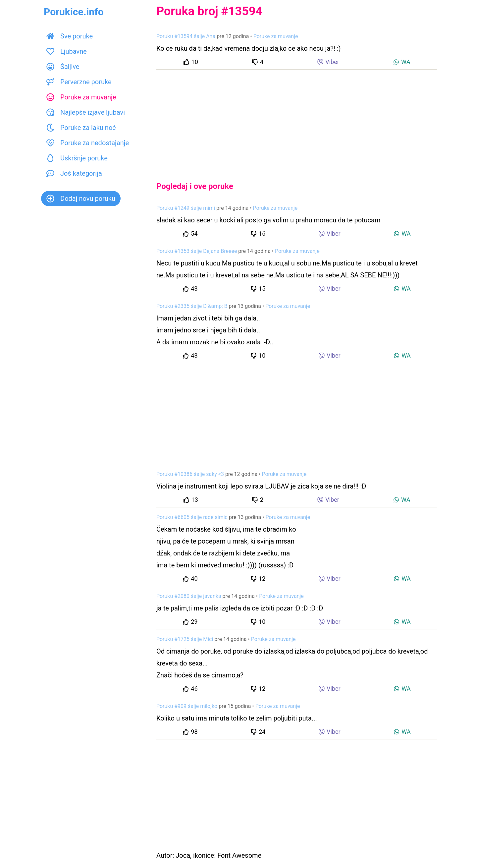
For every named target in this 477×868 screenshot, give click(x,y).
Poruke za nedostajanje (88, 143)
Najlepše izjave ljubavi (86, 112)
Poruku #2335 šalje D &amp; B (192, 306)
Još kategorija (74, 173)
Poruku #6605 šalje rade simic (192, 517)
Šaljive (63, 67)
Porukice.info (74, 12)
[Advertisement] (297, 120)
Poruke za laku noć (81, 128)
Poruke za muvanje (81, 97)
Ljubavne (67, 51)
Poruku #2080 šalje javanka (189, 596)
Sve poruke (70, 36)
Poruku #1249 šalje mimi (186, 208)
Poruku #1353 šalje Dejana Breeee (197, 251)
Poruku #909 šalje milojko (187, 706)
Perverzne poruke (79, 82)
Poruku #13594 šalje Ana (186, 36)
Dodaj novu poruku (81, 199)
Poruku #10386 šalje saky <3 (190, 474)
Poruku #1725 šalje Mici (185, 639)
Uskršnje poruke (77, 158)
